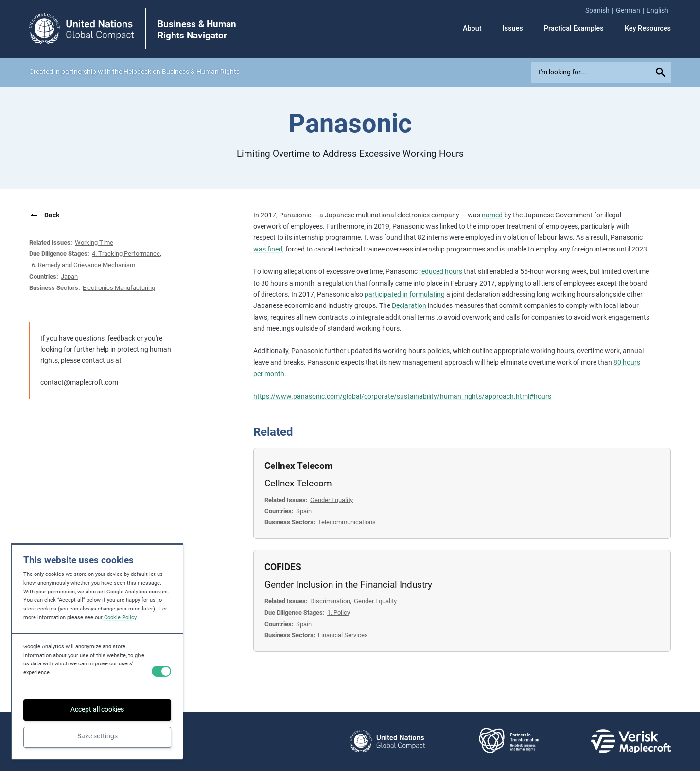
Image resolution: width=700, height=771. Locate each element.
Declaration (409, 306)
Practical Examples (574, 29)
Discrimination (330, 601)
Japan (69, 277)
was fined (268, 249)
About (472, 29)
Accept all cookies (97, 709)
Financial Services (343, 635)
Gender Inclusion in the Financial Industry (348, 584)
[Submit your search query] (662, 72)
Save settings (97, 736)
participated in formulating (405, 295)
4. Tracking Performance (126, 254)
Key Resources (648, 29)
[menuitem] (601, 10)
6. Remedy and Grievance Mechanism (83, 265)
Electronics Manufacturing (119, 288)
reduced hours (441, 272)
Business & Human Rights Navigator (197, 30)
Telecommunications (347, 522)
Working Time (94, 242)
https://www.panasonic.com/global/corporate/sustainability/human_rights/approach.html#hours (402, 397)
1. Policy (339, 613)
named (492, 215)
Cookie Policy (120, 618)
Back (52, 215)
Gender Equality (332, 500)
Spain (304, 511)
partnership (79, 72)
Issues (513, 29)
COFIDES (283, 567)
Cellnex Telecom (298, 466)
